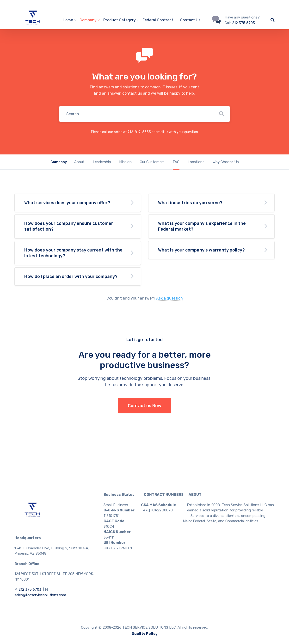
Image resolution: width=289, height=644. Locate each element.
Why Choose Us (226, 162)
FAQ (176, 162)
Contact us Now (145, 406)
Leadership (102, 162)
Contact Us (190, 20)
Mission (125, 162)
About (79, 162)
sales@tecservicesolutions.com (40, 595)
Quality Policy (145, 634)
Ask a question (169, 298)
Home (68, 20)
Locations (196, 162)
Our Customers (152, 162)
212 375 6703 (243, 23)
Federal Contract (158, 20)
